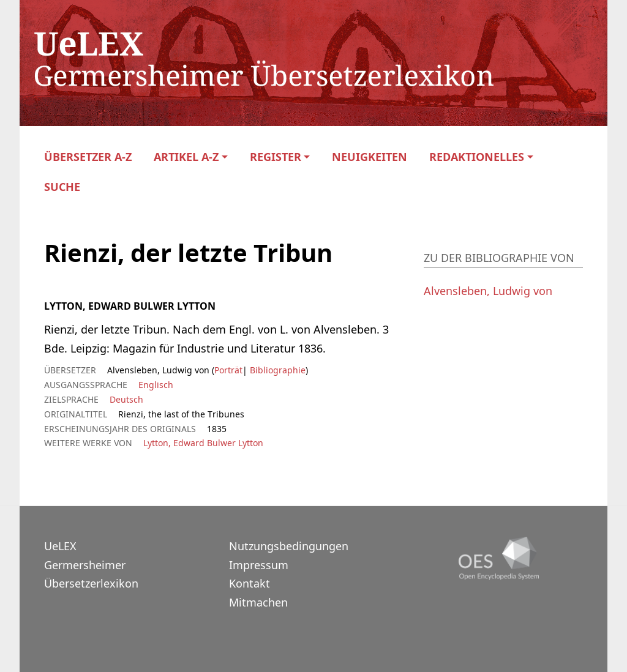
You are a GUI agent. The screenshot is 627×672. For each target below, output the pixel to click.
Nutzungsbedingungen (289, 546)
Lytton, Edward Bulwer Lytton (203, 443)
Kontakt (250, 583)
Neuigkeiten (370, 157)
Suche (62, 187)
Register (276, 157)
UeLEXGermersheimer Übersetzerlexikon (91, 565)
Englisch (156, 385)
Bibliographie (276, 370)
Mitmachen (258, 602)
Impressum (259, 565)
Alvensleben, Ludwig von (488, 291)
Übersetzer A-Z (88, 157)
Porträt (228, 370)
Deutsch (126, 399)
